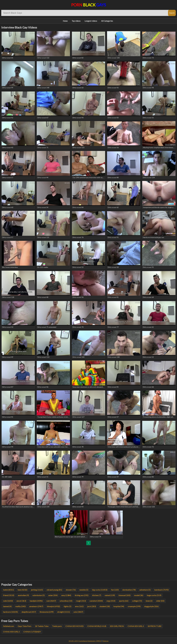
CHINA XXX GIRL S (11, 632)
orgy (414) (111, 601)
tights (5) (67, 606)
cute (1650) (8, 601)
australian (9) (23, 595)
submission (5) (39, 595)
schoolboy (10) (66, 601)
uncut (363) (21, 601)
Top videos (76, 21)
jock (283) (92, 606)
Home (65, 21)
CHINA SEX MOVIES (74, 626)
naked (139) (110, 595)
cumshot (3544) (96, 601)
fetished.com (9, 626)
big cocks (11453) (100, 590)
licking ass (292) (82, 595)
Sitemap (106, 641)
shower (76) (71, 590)
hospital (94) (119, 606)
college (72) (137, 601)
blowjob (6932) (53, 606)
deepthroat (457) (29, 612)
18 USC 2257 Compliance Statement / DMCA (85, 641)
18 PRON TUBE (154, 626)
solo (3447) (78, 612)
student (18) (105, 606)
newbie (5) (84, 590)
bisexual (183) (124, 595)
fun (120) (115, 590)
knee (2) (149, 601)
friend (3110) (9, 595)
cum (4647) (51, 601)
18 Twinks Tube (42, 626)
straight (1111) (63, 612)
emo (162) (79, 606)
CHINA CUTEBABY (32, 632)
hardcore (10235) (10, 612)
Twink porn (57, 626)
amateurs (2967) (36, 606)
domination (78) (129, 590)
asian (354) (53, 595)
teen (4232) (22, 590)
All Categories (107, 21)
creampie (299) (134, 606)
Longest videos (91, 21)
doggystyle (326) (151, 606)
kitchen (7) (97, 595)
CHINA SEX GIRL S (136, 626)
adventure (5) (145, 590)
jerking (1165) (37, 590)
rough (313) (81, 601)
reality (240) (20, 606)
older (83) (160, 601)
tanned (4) (7, 606)
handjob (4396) (36, 601)
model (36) (139, 595)
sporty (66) (124, 601)
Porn (89, 5)
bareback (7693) (161, 590)
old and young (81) (54, 590)
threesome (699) (47, 612)
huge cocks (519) (154, 595)
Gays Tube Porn (24, 626)
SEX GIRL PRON (117, 626)
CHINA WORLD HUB (97, 626)
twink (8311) (8, 590)
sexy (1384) (66, 595)
